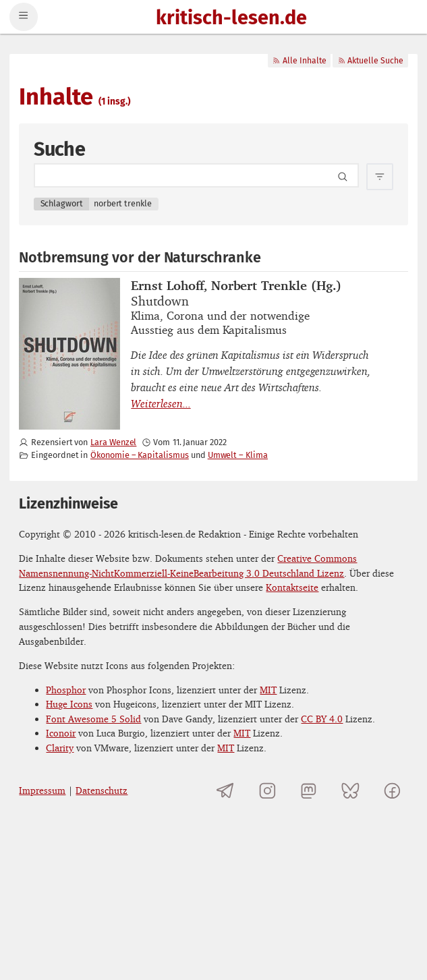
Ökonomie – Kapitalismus (140, 455)
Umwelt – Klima (238, 455)
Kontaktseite (292, 587)
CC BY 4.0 (322, 719)
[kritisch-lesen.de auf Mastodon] (309, 790)
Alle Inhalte (299, 61)
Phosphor (66, 690)
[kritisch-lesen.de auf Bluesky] (350, 790)
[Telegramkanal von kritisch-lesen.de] (226, 790)
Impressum (42, 790)
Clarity (60, 748)
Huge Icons (69, 704)
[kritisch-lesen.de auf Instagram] (267, 790)
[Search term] (196, 175)
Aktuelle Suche (371, 61)
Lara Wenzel (113, 442)
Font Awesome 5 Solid (93, 719)
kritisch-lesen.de (231, 19)
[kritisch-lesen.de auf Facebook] (392, 790)
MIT (268, 690)
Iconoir (61, 733)
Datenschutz (102, 790)
